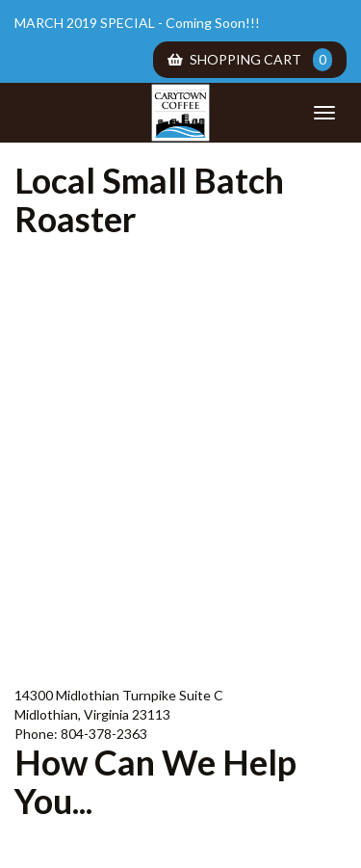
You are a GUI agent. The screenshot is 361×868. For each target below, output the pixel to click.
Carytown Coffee (181, 113)
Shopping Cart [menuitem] (250, 60)
